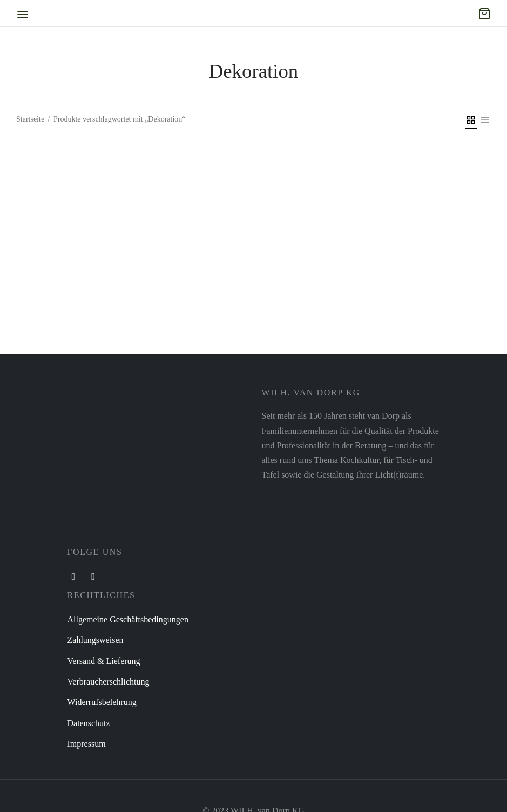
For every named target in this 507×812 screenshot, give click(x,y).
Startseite (30, 119)
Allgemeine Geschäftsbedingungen (128, 619)
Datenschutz (89, 723)
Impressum (87, 744)
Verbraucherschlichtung (109, 682)
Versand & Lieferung (104, 661)
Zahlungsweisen (96, 640)
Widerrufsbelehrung (102, 702)
